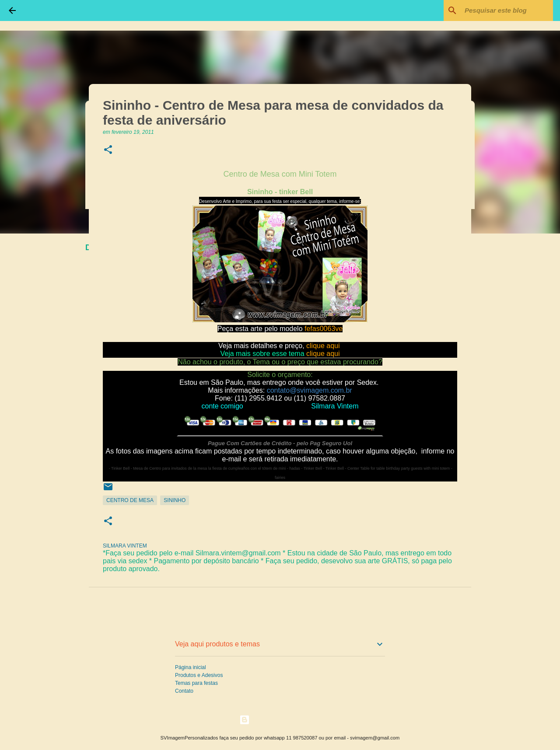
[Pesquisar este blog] (507, 10)
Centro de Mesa (130, 500)
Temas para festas (196, 683)
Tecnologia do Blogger (280, 720)
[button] (108, 150)
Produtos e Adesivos (199, 675)
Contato (184, 691)
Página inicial (191, 667)
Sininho (175, 500)
